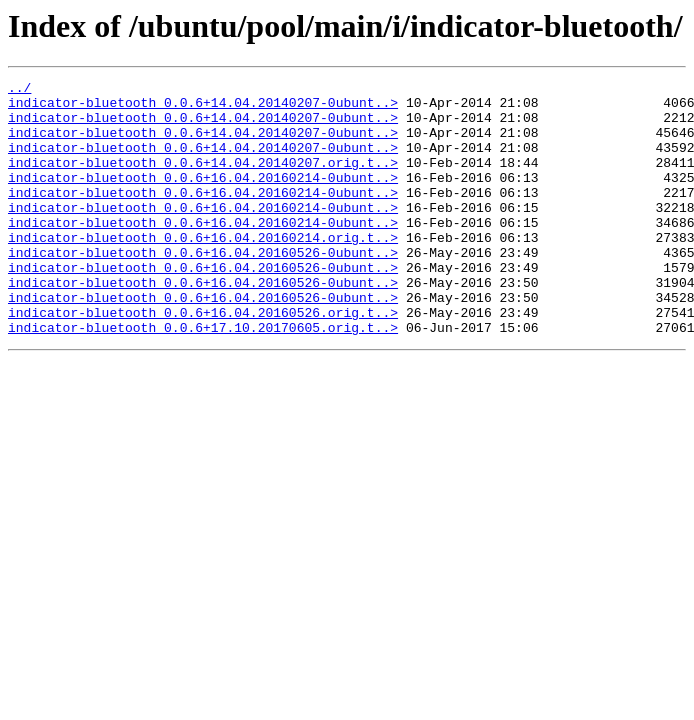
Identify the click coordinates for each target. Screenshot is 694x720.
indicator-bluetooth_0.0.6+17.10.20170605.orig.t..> (203, 378)
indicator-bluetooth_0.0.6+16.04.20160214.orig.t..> (203, 270)
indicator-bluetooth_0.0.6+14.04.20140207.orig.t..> (203, 180)
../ (19, 90)
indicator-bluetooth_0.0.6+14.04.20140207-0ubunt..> (203, 108)
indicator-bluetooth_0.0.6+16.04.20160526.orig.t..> (203, 360)
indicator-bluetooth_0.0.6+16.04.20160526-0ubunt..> (203, 288)
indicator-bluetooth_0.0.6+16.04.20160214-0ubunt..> (203, 198)
